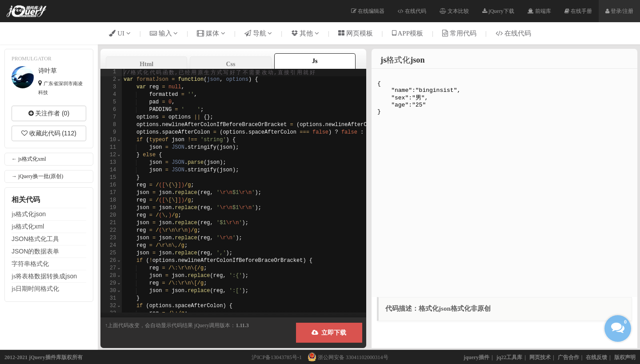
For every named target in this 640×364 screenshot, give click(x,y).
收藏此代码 (49, 133)
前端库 (539, 11)
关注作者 (49, 113)
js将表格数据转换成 (44, 276)
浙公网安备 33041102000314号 (346, 357)
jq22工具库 (510, 357)
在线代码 (412, 11)
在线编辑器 (368, 11)
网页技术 (540, 357)
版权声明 (625, 357)
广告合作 (568, 357)
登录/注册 (619, 11)
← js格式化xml (29, 159)
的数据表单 (35, 251)
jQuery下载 (498, 11)
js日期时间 (35, 289)
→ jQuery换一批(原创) (37, 176)
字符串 (30, 264)
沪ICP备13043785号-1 (277, 357)
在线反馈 (596, 357)
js (29, 214)
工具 (35, 239)
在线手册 (578, 11)
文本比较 (454, 11)
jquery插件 (476, 357)
